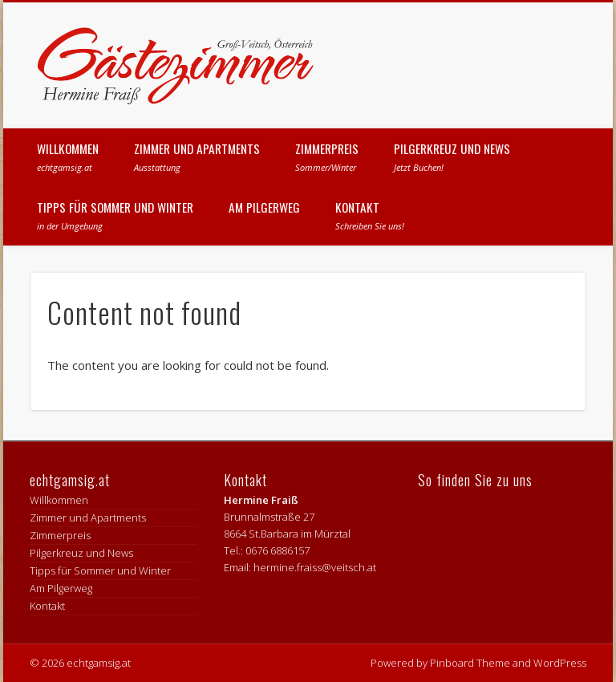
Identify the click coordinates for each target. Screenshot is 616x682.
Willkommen (68, 156)
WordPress (560, 663)
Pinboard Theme (470, 663)
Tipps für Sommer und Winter (115, 215)
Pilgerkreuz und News (452, 156)
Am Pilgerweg (264, 207)
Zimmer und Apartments (197, 156)
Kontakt (370, 215)
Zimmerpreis (327, 156)
